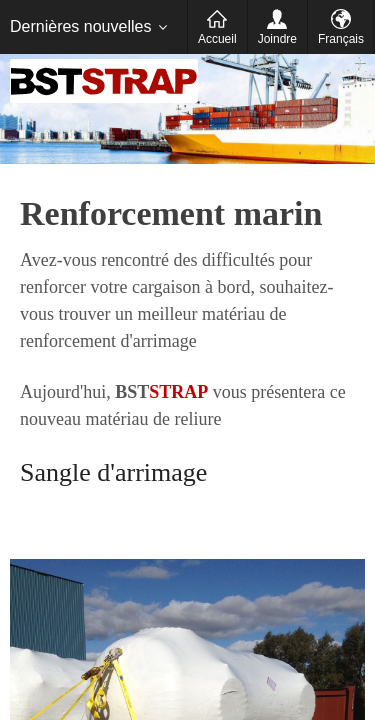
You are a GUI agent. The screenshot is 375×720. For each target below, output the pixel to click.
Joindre (277, 39)
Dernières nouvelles (80, 26)
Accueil (217, 39)
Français (341, 39)
